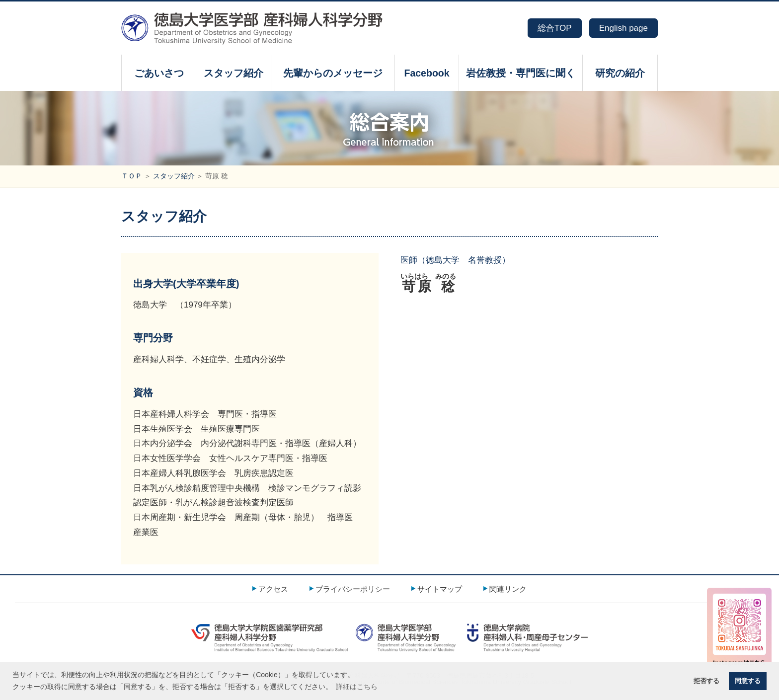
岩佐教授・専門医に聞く (521, 73)
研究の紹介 (620, 73)
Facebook (427, 73)
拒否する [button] (706, 681)
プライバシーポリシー (353, 589)
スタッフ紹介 (234, 73)
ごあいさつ (159, 73)
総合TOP (555, 28)
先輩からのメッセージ (333, 73)
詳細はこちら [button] (357, 687)
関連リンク (508, 589)
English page (623, 28)
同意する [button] (748, 681)
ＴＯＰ (132, 176)
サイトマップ (440, 589)
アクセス (273, 589)
